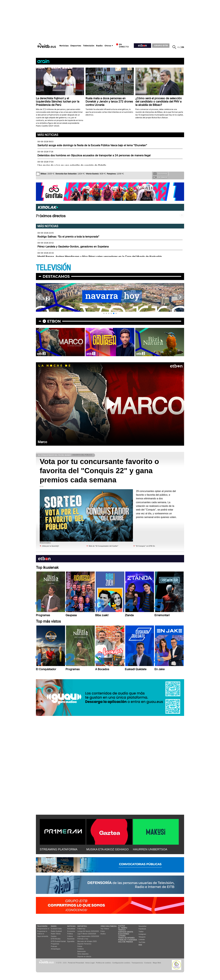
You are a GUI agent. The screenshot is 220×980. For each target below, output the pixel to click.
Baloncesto (82, 951)
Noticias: (71, 926)
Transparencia (137, 963)
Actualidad (71, 929)
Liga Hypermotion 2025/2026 (88, 936)
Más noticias (48, 135)
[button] (104, 313)
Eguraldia (71, 941)
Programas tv (42, 931)
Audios (103, 934)
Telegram (142, 937)
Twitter (141, 932)
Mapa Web (157, 963)
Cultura (70, 936)
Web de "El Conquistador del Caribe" (103, 546)
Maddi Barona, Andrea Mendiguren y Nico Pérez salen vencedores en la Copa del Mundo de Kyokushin (100, 257)
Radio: (54, 926)
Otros (108, 46)
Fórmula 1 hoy (83, 939)
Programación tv (43, 929)
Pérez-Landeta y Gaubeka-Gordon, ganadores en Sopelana (73, 247)
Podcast (54, 946)
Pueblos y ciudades (128, 940)
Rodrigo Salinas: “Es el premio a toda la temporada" (68, 237)
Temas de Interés (126, 938)
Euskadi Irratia (56, 929)
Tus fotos (160, 174)
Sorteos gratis (126, 932)
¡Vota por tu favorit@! (50, 546)
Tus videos (160, 177)
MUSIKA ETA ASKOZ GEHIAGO (107, 849)
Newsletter (143, 926)
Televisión (89, 46)
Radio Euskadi (56, 931)
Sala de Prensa (126, 942)
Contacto (148, 963)
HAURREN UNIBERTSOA (150, 849)
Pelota (80, 946)
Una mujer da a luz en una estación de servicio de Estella (72, 165)
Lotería (122, 936)
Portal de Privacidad (76, 963)
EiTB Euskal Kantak (58, 941)
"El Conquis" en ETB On (145, 546)
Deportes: (82, 926)
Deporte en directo (84, 956)
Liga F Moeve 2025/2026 (87, 934)
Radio (99, 46)
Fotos (103, 931)
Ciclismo (81, 949)
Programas (55, 944)
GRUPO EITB (161, 45)
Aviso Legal (90, 963)
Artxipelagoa (56, 949)
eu (179, 47)
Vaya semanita (43, 936)
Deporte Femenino (84, 944)
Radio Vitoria (56, 934)
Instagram (142, 934)
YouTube (142, 942)
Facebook (142, 929)
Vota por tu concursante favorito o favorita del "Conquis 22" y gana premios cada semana (99, 471)
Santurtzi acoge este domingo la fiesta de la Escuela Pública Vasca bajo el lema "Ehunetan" (92, 145)
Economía (71, 931)
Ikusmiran (71, 939)
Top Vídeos (105, 929)
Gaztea (54, 936)
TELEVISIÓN (53, 268)
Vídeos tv (41, 934)
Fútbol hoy (81, 929)
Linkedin (142, 939)
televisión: (42, 926)
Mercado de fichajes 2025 (87, 941)
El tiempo (123, 928)
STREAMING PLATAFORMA (59, 849)
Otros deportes (83, 954)
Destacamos (56, 276)
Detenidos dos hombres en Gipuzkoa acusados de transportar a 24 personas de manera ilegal (94, 155)
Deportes (76, 46)
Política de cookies (103, 963)
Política (70, 934)
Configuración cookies (121, 963)
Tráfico (122, 930)
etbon (54, 321)
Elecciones (124, 934)
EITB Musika (56, 939)
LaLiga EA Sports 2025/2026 (88, 931)
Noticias (64, 46)
